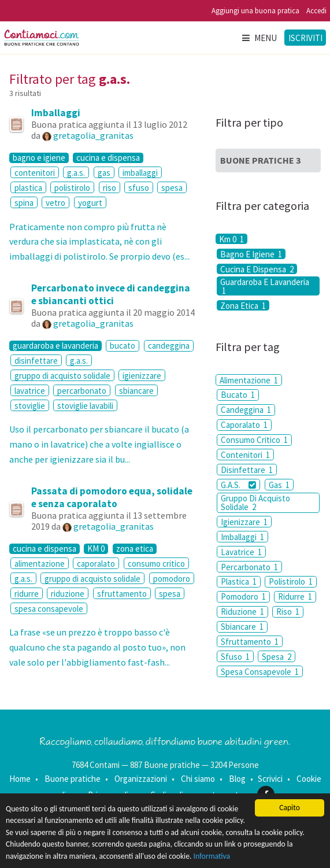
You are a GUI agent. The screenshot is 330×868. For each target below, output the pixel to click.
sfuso (139, 188)
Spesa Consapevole (260, 672)
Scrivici (270, 779)
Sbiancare (242, 627)
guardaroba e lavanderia (55, 346)
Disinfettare (247, 470)
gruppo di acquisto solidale (62, 376)
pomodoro (172, 579)
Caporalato (244, 425)
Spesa (277, 657)
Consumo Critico (254, 440)
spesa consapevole (49, 609)
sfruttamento (122, 594)
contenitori (35, 173)
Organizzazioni (141, 779)
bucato (123, 346)
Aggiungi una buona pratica (255, 11)
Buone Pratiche (260, 160)
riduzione (68, 594)
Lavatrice (241, 552)
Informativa (212, 856)
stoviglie (30, 406)
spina (24, 203)
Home (20, 779)
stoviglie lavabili (85, 406)
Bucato (238, 395)
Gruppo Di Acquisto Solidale (255, 503)
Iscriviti (305, 38)
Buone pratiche (73, 779)
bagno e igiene (39, 158)
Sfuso (235, 657)
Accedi (316, 11)
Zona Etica (243, 305)
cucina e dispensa (108, 158)
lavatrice (30, 391)
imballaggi (140, 173)
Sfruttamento (250, 642)
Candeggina (246, 410)
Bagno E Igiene (251, 254)
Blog (237, 779)
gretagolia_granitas (93, 135)
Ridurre (295, 596)
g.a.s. (76, 173)
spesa (172, 188)
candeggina (169, 346)
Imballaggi (56, 113)
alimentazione (40, 564)
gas (104, 173)
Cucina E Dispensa (257, 269)
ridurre (27, 594)
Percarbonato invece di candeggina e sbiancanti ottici (111, 294)
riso (110, 188)
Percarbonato (249, 567)
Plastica (239, 581)
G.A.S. (238, 485)
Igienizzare (244, 522)
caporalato (96, 564)
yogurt (90, 203)
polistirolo (72, 188)
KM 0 (96, 549)
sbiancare (136, 391)
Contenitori (245, 455)
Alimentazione (249, 380)
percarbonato (82, 391)
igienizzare (142, 376)
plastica (28, 188)
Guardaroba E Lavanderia (265, 286)
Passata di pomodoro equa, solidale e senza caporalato (112, 497)
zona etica (135, 549)
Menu (259, 38)
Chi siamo (198, 779)
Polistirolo (291, 581)
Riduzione (242, 612)
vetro (55, 203)
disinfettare (36, 361)
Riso (288, 612)
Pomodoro (243, 596)
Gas (279, 485)
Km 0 (231, 239)
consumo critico (156, 564)
